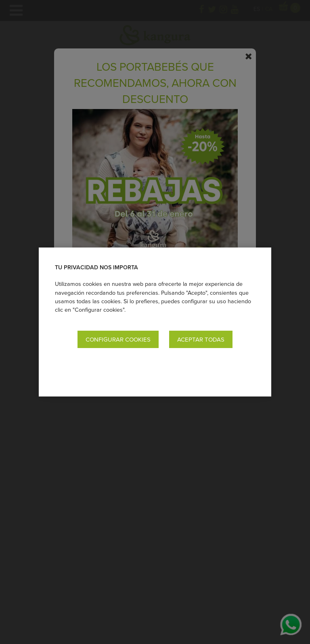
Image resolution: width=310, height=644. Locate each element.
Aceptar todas (201, 339)
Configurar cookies (118, 339)
